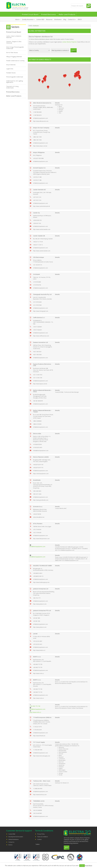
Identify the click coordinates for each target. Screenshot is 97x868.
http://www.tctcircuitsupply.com (42, 756)
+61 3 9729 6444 (37, 302)
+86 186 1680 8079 (38, 401)
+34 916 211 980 (37, 177)
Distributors (58, 19)
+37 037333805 (37, 282)
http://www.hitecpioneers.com (41, 539)
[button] (64, 76)
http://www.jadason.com (40, 604)
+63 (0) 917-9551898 (38, 158)
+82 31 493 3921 (37, 352)
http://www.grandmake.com (41, 500)
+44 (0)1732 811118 (38, 465)
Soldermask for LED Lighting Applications (15, 82)
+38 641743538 (37, 514)
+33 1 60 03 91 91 (38, 265)
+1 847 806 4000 (37, 112)
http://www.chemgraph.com (41, 311)
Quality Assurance (28, 19)
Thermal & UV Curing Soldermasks (12, 87)
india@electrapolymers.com (41, 451)
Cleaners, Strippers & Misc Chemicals (14, 42)
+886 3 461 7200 (37, 137)
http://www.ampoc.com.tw (40, 146)
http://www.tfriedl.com (39, 736)
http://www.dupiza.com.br (40, 384)
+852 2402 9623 (37, 491)
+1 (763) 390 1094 (38, 750)
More (67, 848)
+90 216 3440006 (37, 810)
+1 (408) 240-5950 (38, 789)
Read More (89, 865)
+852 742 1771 (37, 598)
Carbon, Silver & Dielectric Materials (14, 37)
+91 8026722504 (37, 444)
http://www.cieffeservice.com (41, 336)
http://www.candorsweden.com (42, 229)
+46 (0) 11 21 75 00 (38, 242)
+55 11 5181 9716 (38, 375)
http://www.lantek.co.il (39, 650)
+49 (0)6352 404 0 (38, 573)
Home (30, 26)
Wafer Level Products (67, 14)
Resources (49, 19)
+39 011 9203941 (37, 327)
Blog (65, 19)
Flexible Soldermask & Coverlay (15, 61)
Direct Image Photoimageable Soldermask (15, 48)
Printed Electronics (48, 14)
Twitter (38, 844)
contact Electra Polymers (69, 42)
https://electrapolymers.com (41, 474)
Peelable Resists (11, 73)
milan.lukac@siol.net (39, 517)
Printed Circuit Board (30, 14)
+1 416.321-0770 (37, 727)
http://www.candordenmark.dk (41, 206)
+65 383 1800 (37, 618)
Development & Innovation (16, 837)
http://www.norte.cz (38, 673)
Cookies (39, 839)
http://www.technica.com (40, 795)
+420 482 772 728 (38, 664)
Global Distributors (14, 839)
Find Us (10, 845)
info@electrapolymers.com (40, 118)
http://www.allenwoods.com (41, 121)
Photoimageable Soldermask (15, 77)
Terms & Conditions (43, 837)
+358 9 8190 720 (37, 220)
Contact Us (72, 19)
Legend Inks (10, 69)
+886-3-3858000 (37, 421)
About (18, 19)
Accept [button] (82, 866)
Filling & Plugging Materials (14, 57)
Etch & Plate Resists (12, 53)
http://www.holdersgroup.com (41, 582)
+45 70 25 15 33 (37, 197)
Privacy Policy (41, 834)
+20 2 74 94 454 (37, 529)
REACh (80, 19)
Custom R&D (40, 19)
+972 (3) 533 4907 (38, 641)
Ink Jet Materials (11, 65)
